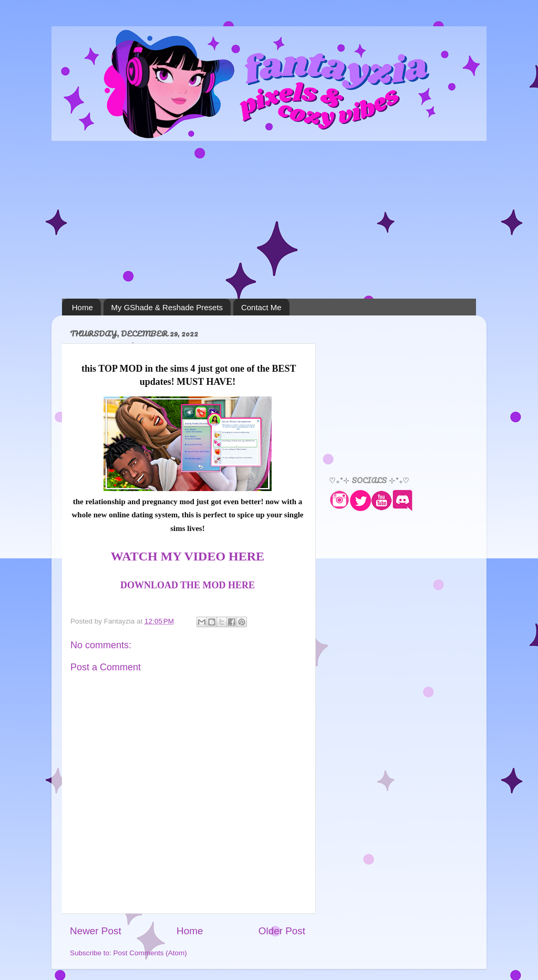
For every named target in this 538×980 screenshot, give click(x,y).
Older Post (282, 931)
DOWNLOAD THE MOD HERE (188, 585)
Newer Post (96, 931)
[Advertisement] (269, 220)
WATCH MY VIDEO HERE (188, 556)
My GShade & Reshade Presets (167, 307)
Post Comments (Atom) (150, 953)
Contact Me (261, 307)
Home (82, 307)
